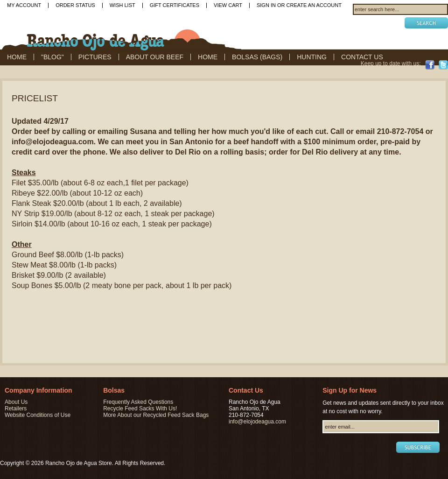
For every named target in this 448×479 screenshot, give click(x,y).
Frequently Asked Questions (138, 402)
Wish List (122, 5)
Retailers (16, 409)
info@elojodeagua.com (257, 422)
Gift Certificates (175, 5)
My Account (24, 5)
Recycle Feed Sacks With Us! (140, 409)
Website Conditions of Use (38, 415)
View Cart (228, 5)
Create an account (314, 5)
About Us (16, 402)
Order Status (75, 5)
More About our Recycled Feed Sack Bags (156, 415)
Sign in (266, 5)
